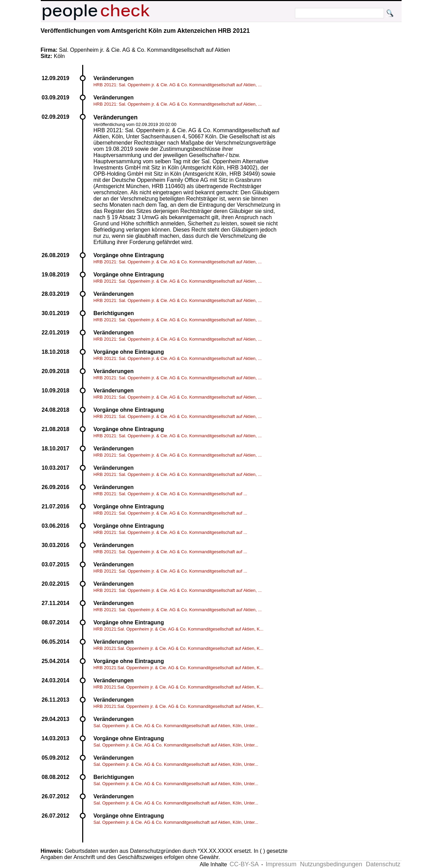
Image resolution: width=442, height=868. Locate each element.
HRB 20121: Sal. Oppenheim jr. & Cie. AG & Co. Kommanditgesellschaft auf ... (170, 494)
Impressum (281, 864)
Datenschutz (383, 864)
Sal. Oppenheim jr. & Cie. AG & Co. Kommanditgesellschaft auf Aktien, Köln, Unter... (176, 726)
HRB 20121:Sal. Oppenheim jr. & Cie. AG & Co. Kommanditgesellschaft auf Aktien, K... (179, 629)
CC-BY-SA (244, 864)
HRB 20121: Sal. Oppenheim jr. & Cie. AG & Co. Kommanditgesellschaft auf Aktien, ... (178, 85)
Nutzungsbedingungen (331, 864)
